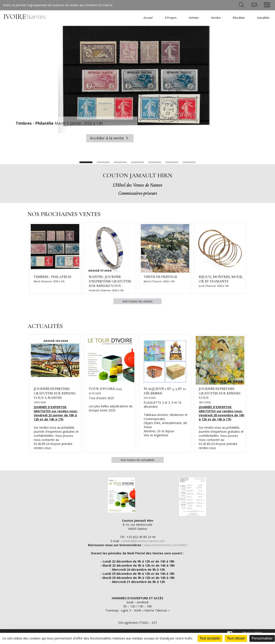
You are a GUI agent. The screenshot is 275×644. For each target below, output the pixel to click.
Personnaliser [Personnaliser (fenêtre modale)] (262, 638)
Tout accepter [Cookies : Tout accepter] (210, 638)
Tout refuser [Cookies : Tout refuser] (236, 638)
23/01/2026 (40, 402)
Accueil (148, 18)
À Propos (171, 18)
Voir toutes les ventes (137, 301)
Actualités (263, 18)
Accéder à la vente (110, 138)
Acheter (194, 18)
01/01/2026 (95, 393)
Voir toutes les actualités (138, 460)
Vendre (216, 18)
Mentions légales (252, 632)
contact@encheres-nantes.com (143, 541)
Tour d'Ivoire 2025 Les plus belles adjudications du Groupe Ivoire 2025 (111, 404)
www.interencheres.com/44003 (166, 545)
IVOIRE (25, 17)
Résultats (239, 18)
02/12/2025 (150, 398)
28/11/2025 (205, 402)
